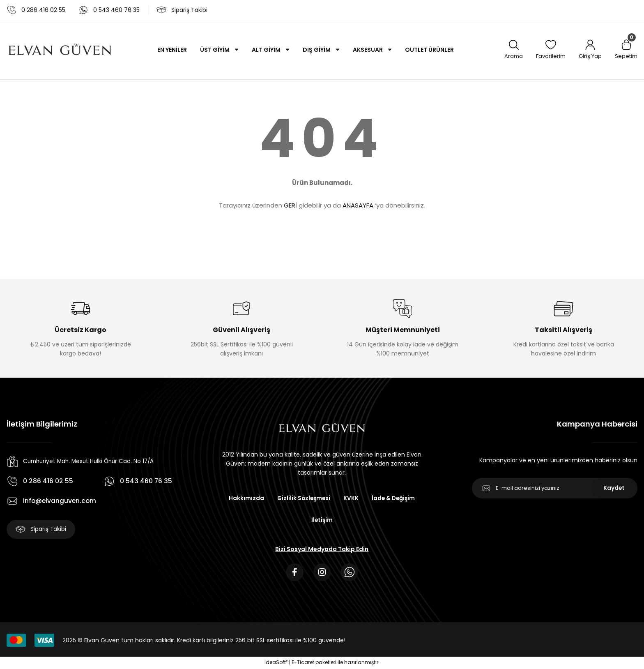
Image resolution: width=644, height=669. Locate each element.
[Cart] (626, 50)
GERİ (290, 205)
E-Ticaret (303, 663)
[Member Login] (590, 50)
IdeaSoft (276, 663)
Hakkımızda (245, 498)
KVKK (351, 498)
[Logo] (60, 50)
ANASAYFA (358, 205)
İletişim (322, 520)
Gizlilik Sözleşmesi (303, 498)
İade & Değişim (394, 498)
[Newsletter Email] (555, 488)
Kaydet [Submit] (614, 488)
